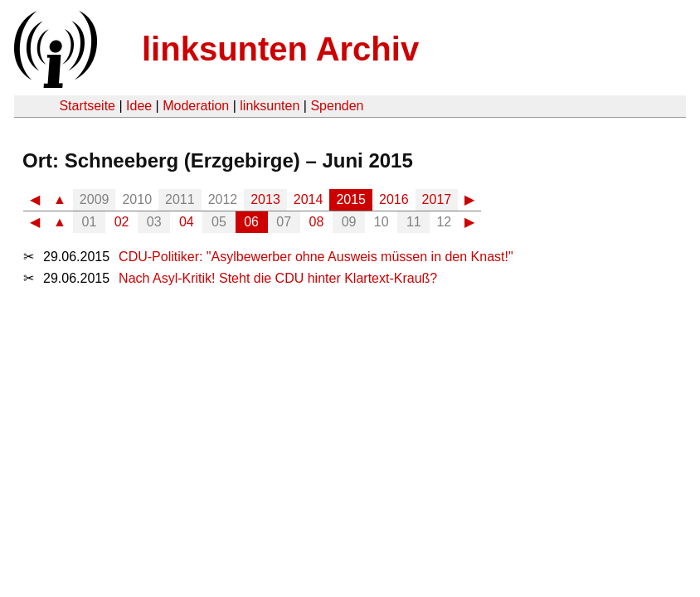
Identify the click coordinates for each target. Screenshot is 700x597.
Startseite (87, 106)
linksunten (270, 106)
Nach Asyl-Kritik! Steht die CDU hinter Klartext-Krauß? (278, 278)
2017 (437, 199)
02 (122, 222)
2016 (394, 199)
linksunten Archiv (280, 49)
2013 (265, 199)
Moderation (196, 106)
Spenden (337, 106)
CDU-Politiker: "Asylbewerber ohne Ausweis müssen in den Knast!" (316, 257)
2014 (309, 199)
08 (317, 222)
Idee (139, 106)
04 (187, 222)
